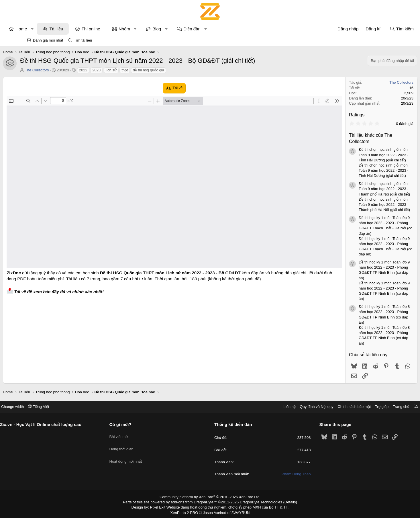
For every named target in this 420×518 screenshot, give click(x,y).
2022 (107, 70)
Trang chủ (373, 407)
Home (45, 29)
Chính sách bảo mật (326, 407)
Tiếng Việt (67, 407)
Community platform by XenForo (210, 497)
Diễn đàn (216, 29)
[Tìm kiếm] (378, 29)
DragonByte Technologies (257, 502)
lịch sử (135, 70)
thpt (148, 70)
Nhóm (148, 29)
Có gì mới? (135, 424)
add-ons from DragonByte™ (195, 502)
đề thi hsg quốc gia (172, 70)
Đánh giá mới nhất (48, 40)
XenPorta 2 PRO (186, 511)
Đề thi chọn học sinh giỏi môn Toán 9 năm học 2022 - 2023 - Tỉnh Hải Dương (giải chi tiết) (360, 155)
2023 (120, 70)
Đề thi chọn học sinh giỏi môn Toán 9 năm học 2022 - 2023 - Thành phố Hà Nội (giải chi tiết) (361, 189)
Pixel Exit (162, 507)
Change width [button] (41, 407)
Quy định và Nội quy (288, 407)
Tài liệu (80, 29)
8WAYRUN (238, 511)
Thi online (115, 29)
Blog (180, 29)
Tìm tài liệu (83, 40)
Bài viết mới (133, 434)
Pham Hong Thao (282, 474)
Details (284, 502)
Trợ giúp (354, 407)
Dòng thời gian (136, 445)
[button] (56, 29)
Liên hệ (261, 407)
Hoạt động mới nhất (140, 455)
